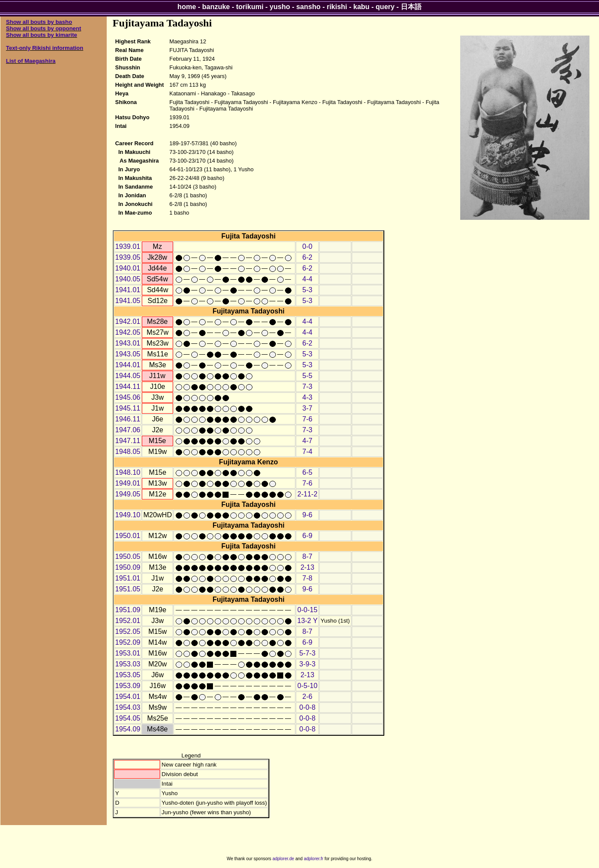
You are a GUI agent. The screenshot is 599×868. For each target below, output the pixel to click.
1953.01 (128, 653)
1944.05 (128, 376)
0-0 (307, 246)
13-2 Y (307, 621)
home (187, 7)
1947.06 (128, 430)
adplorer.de (283, 859)
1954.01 (128, 697)
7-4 (307, 452)
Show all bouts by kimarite (42, 35)
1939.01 (128, 246)
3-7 (307, 408)
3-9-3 (307, 664)
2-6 (307, 697)
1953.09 (128, 686)
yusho (280, 7)
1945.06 (128, 397)
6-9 (307, 536)
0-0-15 (308, 610)
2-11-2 (308, 494)
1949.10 (128, 515)
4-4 (307, 279)
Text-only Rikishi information (45, 48)
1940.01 (128, 268)
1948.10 (128, 472)
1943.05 (128, 354)
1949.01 (128, 483)
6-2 (307, 257)
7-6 (307, 419)
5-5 (307, 376)
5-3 (307, 290)
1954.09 (128, 729)
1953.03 (128, 664)
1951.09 (128, 610)
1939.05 (128, 257)
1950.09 (128, 567)
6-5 (307, 472)
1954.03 (128, 707)
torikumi (250, 7)
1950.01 (128, 536)
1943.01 (128, 343)
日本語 (411, 7)
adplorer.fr (313, 859)
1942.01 (128, 321)
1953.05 (128, 675)
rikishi (337, 7)
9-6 (307, 515)
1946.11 (128, 419)
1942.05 (128, 332)
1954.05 (128, 718)
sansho (308, 7)
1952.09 (128, 642)
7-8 (307, 578)
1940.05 (128, 279)
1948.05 (128, 452)
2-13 (308, 567)
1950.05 (128, 556)
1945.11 (128, 408)
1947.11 (128, 441)
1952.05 (128, 631)
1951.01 (128, 578)
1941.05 (128, 301)
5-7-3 (307, 653)
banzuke (216, 7)
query (385, 7)
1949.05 (128, 494)
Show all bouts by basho (39, 22)
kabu (362, 7)
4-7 (307, 441)
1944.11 (128, 387)
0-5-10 (308, 686)
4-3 (307, 397)
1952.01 (128, 621)
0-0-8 (307, 707)
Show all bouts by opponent (44, 28)
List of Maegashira (31, 61)
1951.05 (128, 589)
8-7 (307, 556)
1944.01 (128, 365)
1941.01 (128, 290)
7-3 (307, 387)
